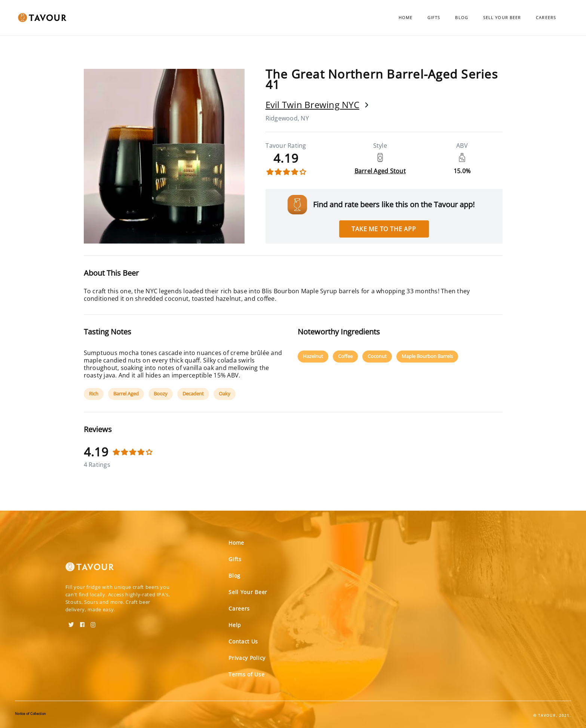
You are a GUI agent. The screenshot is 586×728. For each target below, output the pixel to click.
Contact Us (243, 641)
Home (406, 17)
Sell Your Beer (502, 17)
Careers (546, 17)
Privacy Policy (247, 658)
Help (235, 625)
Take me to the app (384, 229)
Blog (461, 17)
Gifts (434, 17)
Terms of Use (246, 674)
